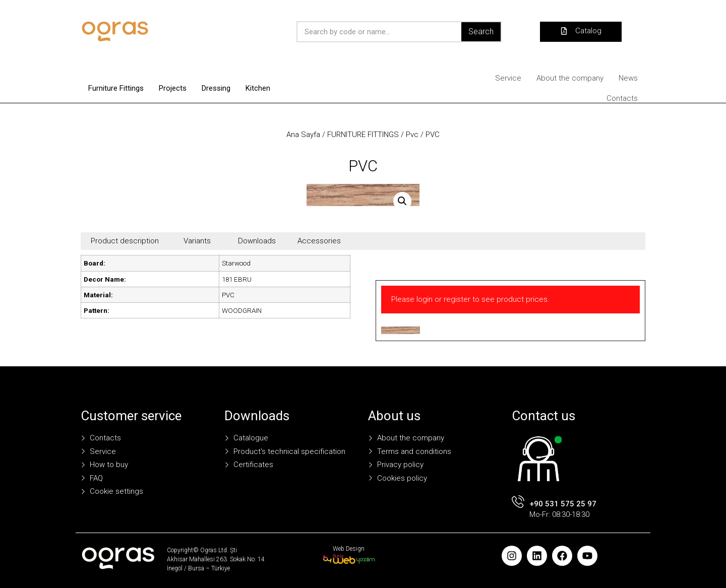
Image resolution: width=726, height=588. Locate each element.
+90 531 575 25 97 (563, 504)
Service (508, 78)
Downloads (257, 241)
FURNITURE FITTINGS (363, 135)
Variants (197, 241)
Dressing (216, 88)
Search (481, 31)
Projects (173, 88)
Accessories (319, 241)
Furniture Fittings (116, 88)
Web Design (349, 549)
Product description (125, 241)
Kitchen (258, 88)
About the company (570, 78)
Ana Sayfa (303, 135)
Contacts (622, 98)
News (628, 78)
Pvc (412, 135)
